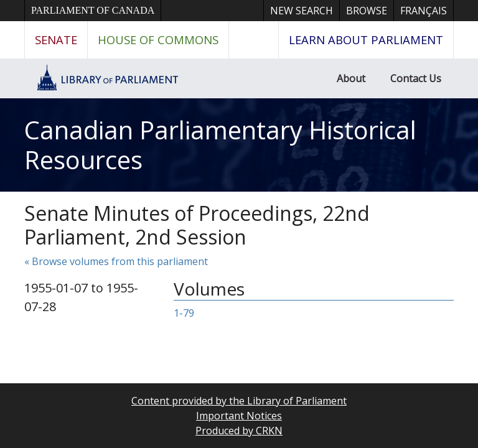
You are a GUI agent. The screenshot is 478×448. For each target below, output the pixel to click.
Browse (367, 11)
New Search (302, 11)
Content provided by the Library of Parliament (239, 401)
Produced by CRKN (239, 431)
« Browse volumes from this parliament (116, 261)
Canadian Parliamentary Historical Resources (220, 145)
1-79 (184, 313)
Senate (56, 40)
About (351, 78)
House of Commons (158, 40)
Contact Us (416, 78)
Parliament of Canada (93, 10)
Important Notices (239, 416)
